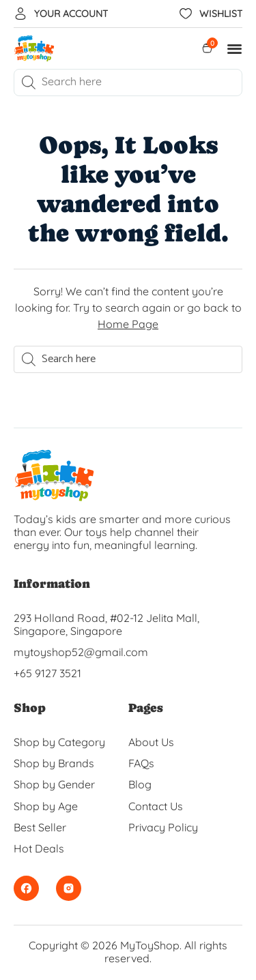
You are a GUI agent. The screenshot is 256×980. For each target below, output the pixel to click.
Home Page (128, 324)
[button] (235, 49)
